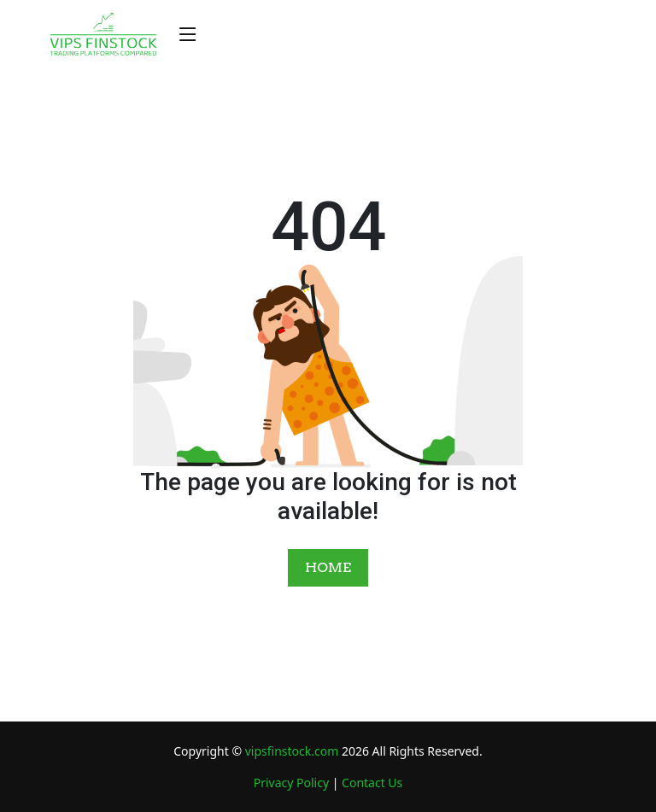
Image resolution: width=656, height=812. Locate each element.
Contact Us (372, 783)
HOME (328, 567)
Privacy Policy (291, 783)
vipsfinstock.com (292, 751)
